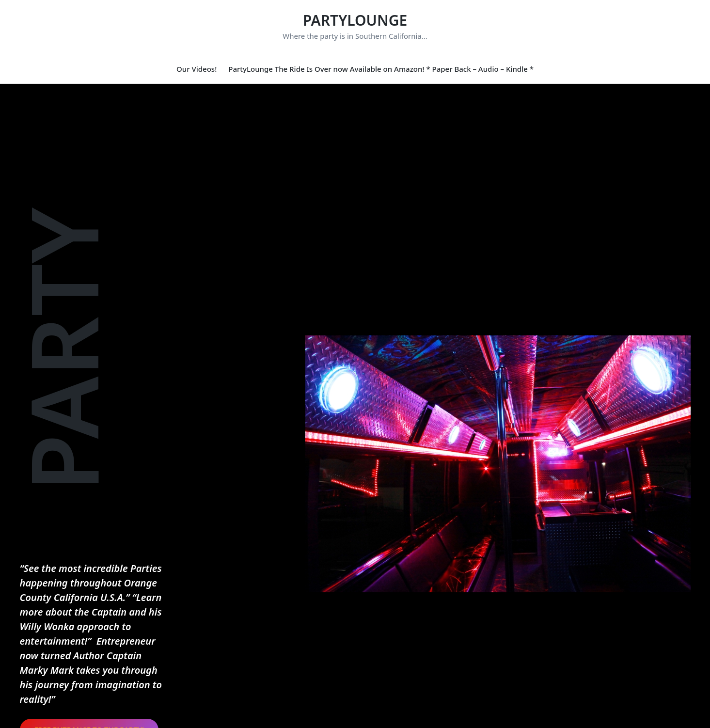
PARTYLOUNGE (355, 20)
